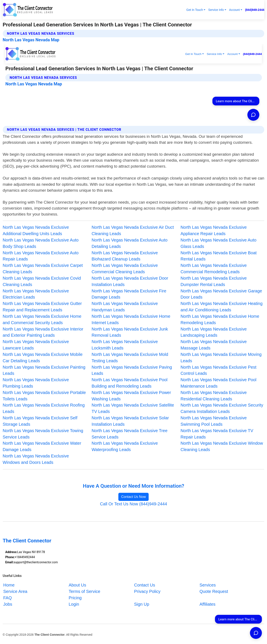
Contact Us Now (133, 497)
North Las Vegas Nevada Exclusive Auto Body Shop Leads (41, 243)
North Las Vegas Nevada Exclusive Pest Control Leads (218, 370)
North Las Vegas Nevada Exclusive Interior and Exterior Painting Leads (43, 332)
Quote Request (214, 591)
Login (74, 604)
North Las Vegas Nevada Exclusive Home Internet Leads (131, 319)
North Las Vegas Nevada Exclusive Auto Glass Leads (218, 243)
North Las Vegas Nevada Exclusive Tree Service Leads (130, 434)
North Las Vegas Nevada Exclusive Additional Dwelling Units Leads (36, 230)
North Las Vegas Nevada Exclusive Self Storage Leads (40, 421)
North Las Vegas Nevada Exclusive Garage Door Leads (221, 294)
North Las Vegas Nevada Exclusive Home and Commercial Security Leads (42, 319)
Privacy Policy (147, 591)
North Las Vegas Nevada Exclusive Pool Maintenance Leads (218, 383)
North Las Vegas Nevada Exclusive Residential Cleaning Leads (213, 396)
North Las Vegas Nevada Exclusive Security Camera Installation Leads (222, 408)
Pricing (75, 598)
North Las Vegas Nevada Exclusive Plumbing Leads (36, 383)
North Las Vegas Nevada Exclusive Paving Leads (132, 370)
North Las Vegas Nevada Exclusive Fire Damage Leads (129, 294)
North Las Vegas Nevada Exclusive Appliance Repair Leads (213, 230)
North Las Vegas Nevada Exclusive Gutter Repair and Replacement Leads (42, 307)
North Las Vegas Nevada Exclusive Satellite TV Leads (133, 408)
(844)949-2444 (255, 10)
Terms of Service (84, 591)
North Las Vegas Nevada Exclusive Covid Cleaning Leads (42, 281)
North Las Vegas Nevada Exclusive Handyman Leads (125, 307)
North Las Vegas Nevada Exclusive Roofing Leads (44, 408)
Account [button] (234, 10)
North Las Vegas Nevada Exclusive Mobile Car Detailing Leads (43, 358)
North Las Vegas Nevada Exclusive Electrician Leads (36, 294)
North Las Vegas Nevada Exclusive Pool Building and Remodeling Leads (130, 383)
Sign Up (142, 604)
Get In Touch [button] (195, 10)
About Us (77, 585)
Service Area (15, 591)
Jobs (8, 604)
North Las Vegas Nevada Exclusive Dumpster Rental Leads (213, 281)
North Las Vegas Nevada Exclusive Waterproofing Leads (125, 446)
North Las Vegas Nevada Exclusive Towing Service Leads (43, 434)
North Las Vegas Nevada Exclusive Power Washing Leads (131, 396)
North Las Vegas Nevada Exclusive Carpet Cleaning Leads (43, 269)
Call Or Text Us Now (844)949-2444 (133, 504)
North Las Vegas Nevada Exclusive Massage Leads (213, 345)
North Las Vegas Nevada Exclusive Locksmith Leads (125, 345)
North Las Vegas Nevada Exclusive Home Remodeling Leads (220, 319)
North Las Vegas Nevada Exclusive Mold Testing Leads (130, 358)
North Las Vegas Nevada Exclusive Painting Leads (44, 370)
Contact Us (145, 585)
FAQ (7, 598)
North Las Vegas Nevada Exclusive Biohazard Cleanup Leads (125, 256)
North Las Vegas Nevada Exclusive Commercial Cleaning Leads (125, 269)
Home (9, 585)
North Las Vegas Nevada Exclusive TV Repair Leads (217, 434)
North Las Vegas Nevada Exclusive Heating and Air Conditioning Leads (221, 307)
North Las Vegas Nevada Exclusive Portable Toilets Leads (44, 396)
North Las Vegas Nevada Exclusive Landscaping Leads (213, 332)
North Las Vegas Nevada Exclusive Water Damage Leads (42, 446)
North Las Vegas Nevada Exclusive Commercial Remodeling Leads (213, 269)
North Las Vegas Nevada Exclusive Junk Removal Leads (130, 332)
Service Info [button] (216, 10)
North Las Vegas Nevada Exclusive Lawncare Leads (36, 345)
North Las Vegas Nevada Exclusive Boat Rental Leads (218, 256)
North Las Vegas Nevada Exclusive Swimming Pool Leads (213, 421)
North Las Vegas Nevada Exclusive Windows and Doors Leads (36, 459)
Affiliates (208, 604)
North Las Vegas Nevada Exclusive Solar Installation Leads (130, 421)
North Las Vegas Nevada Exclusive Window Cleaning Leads (222, 446)
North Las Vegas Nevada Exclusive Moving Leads (221, 358)
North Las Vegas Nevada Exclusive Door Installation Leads (130, 281)
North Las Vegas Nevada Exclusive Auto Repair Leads (41, 256)
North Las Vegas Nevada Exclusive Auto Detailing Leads (130, 243)
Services (208, 585)
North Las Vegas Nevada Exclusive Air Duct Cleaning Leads (133, 230)
